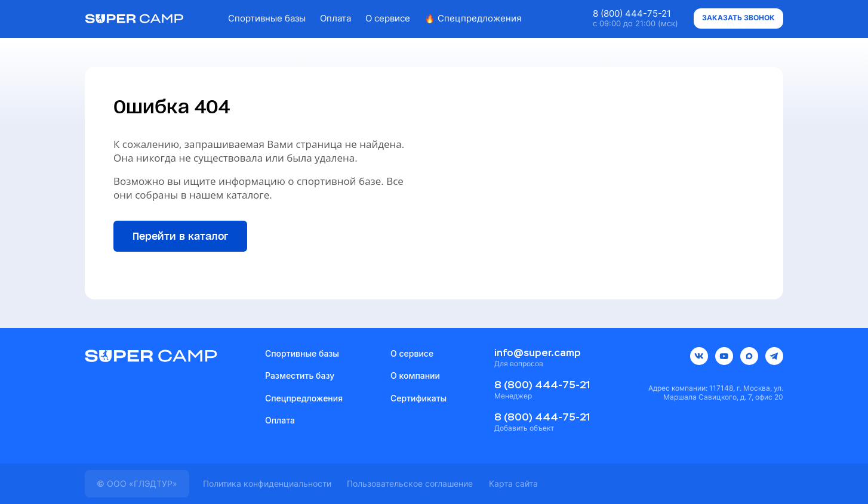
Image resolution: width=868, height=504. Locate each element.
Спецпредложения (473, 18)
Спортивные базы (267, 18)
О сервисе (388, 18)
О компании (415, 375)
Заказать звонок (738, 18)
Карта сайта (513, 483)
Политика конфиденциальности (267, 483)
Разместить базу (300, 375)
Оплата (335, 18)
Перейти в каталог (180, 236)
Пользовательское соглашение (410, 483)
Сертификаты (418, 398)
